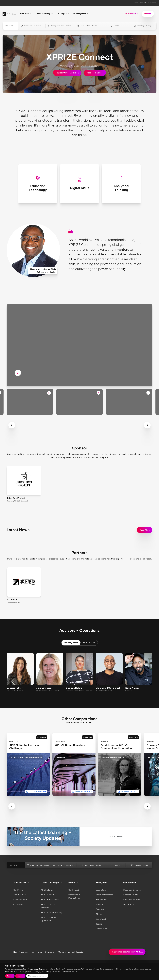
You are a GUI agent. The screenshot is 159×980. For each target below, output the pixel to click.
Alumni (99, 925)
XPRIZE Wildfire (48, 905)
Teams (99, 935)
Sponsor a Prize (131, 905)
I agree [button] (10, 976)
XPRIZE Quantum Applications (49, 930)
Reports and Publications (74, 907)
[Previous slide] (12, 817)
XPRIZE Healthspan (50, 910)
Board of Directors (104, 905)
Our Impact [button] (63, 14)
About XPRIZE (20, 905)
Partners (100, 920)
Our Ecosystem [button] (80, 14)
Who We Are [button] (27, 14)
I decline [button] (20, 976)
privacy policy (37, 969)
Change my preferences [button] (37, 976)
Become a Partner (132, 910)
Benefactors (101, 910)
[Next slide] (147, 817)
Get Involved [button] (131, 14)
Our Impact (74, 901)
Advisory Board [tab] (71, 603)
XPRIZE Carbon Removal (48, 917)
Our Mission (19, 901)
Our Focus (18, 915)
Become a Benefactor (133, 901)
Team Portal (152, 3)
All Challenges (48, 901)
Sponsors (100, 915)
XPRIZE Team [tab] (89, 603)
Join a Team (129, 915)
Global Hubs (102, 939)
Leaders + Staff (20, 910)
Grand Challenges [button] (45, 14)
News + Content (140, 3)
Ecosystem (101, 901)
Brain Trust (101, 930)
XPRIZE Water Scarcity (51, 923)
